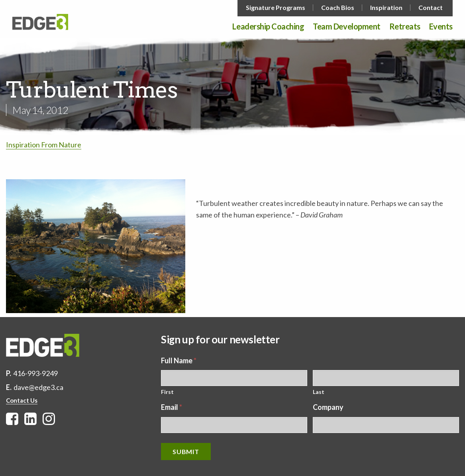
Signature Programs (276, 8)
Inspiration (386, 8)
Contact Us (22, 400)
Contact (431, 8)
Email (172, 407)
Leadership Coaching (268, 27)
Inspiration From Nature (44, 145)
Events (441, 27)
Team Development (346, 27)
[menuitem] (276, 8)
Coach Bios (338, 8)
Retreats (405, 27)
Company (328, 407)
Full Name (179, 360)
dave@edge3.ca (38, 387)
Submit (186, 452)
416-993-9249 (35, 373)
